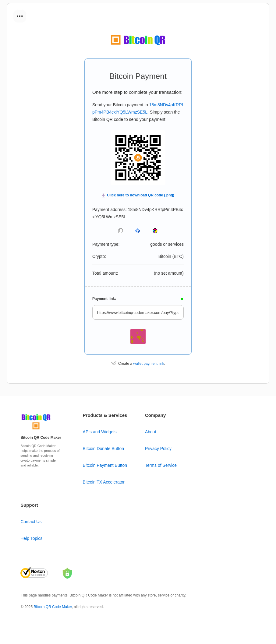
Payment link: (104, 299)
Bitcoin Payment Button (105, 465)
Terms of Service (161, 465)
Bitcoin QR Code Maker (53, 607)
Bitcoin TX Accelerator (104, 482)
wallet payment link (149, 364)
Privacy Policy (158, 449)
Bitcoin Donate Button (103, 449)
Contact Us (31, 522)
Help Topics (31, 538)
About (151, 432)
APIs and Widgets (100, 432)
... (20, 14)
